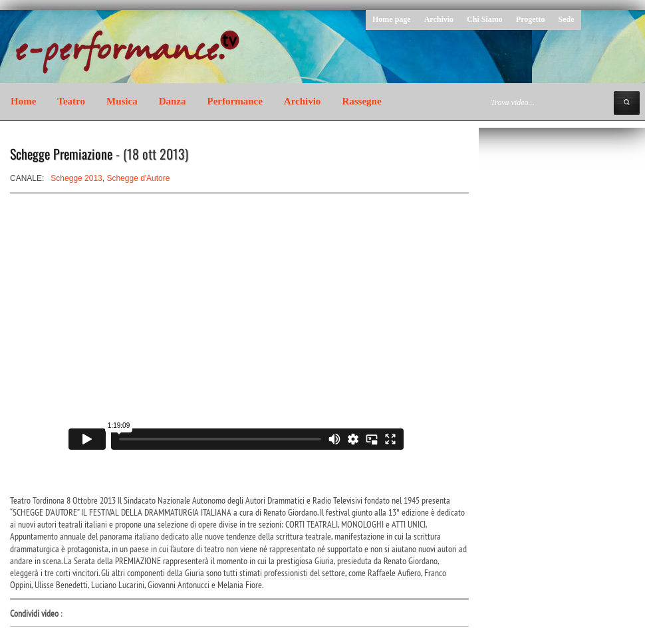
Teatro (71, 101)
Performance (235, 101)
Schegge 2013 (76, 178)
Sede (567, 19)
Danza (173, 101)
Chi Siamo (485, 19)
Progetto (531, 19)
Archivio (439, 19)
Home (23, 101)
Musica (122, 101)
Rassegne (361, 101)
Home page (392, 19)
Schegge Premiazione (61, 154)
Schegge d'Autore (138, 178)
